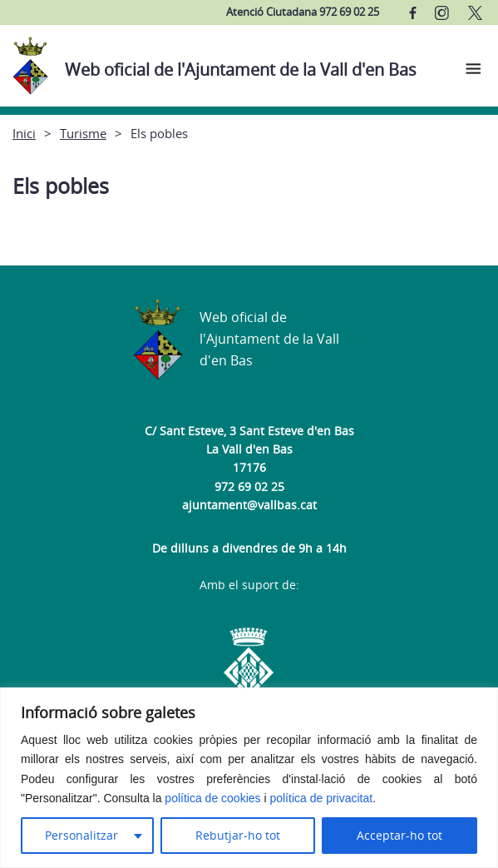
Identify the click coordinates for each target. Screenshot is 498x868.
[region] (249, 778)
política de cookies (212, 798)
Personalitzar (81, 835)
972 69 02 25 (249, 486)
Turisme (83, 133)
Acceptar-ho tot (399, 835)
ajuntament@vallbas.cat (249, 505)
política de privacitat (321, 798)
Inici (24, 133)
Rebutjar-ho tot (238, 835)
